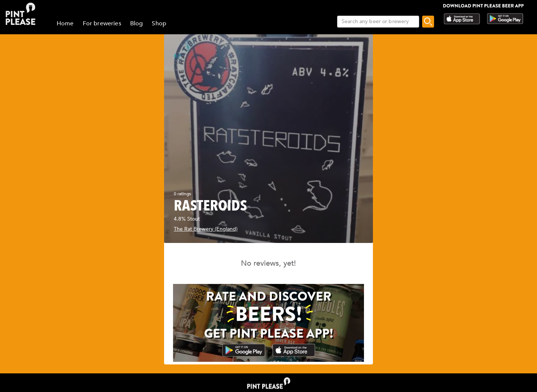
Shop (159, 23)
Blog (137, 23)
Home (65, 23)
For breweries (102, 23)
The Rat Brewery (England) (206, 229)
